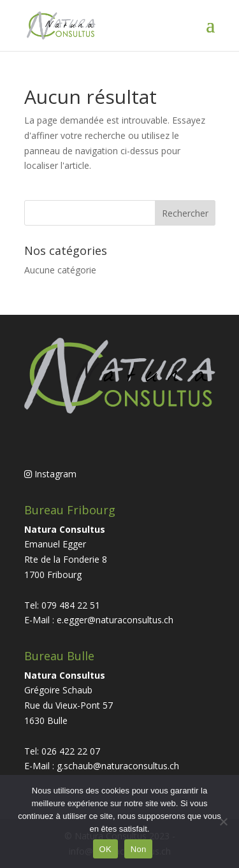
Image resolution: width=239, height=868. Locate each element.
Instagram (50, 474)
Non (139, 849)
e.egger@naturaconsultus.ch (115, 620)
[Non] (223, 821)
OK (105, 849)
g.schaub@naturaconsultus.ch (118, 766)
